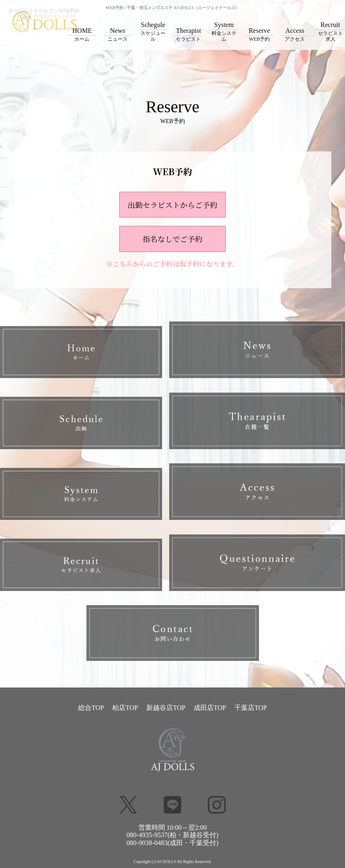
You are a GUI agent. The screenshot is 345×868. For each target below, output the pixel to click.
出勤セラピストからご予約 (172, 205)
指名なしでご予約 (172, 239)
